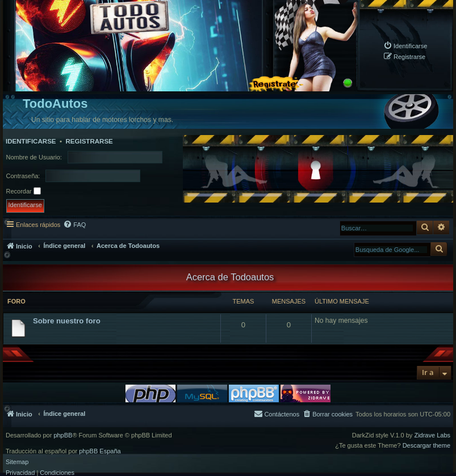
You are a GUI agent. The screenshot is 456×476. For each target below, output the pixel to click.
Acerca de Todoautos (230, 277)
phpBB (63, 435)
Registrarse (89, 141)
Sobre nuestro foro (67, 321)
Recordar (24, 191)
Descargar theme (426, 446)
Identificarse (31, 141)
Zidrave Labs (432, 435)
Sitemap (17, 462)
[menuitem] (405, 46)
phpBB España (100, 451)
